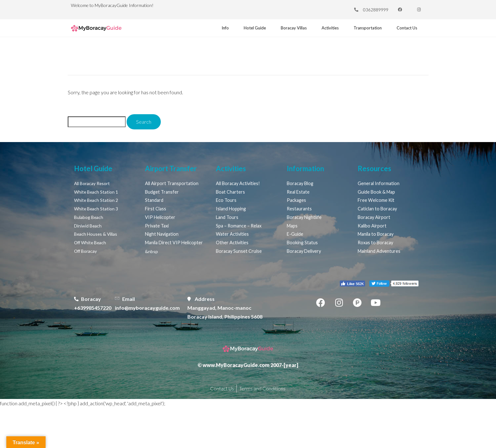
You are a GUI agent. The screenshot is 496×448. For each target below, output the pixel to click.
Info (214, 30)
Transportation (366, 30)
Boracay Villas (287, 30)
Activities (326, 30)
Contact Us (407, 30)
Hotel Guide (245, 30)
